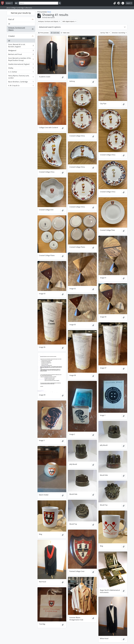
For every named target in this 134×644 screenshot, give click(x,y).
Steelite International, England (21, 65)
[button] (115, 3)
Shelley (21, 68)
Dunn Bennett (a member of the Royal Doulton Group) (21, 59)
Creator (12, 36)
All (9, 24)
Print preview (43, 33)
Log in (129, 3)
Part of (11, 19)
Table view (65, 33)
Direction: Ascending (119, 33)
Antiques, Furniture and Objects (21, 29)
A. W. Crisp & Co (21, 86)
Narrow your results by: (21, 13)
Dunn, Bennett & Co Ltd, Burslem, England (21, 46)
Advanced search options (50, 27)
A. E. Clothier (21, 72)
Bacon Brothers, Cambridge (21, 82)
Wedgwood (21, 51)
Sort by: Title (105, 33)
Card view (55, 33)
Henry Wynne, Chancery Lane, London (21, 77)
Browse (9, 3)
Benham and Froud (21, 55)
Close (49, 12)
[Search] (39, 3)
